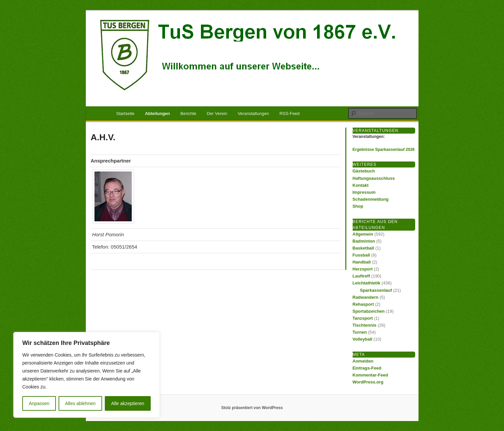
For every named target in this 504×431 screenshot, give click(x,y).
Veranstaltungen (253, 113)
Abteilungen (158, 113)
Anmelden (363, 361)
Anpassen (39, 403)
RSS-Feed (290, 113)
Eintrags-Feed (367, 368)
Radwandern (366, 297)
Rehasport (363, 304)
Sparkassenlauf (376, 290)
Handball (362, 262)
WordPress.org (368, 382)
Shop (358, 206)
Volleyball (363, 339)
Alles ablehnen (80, 403)
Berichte (188, 113)
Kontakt (361, 185)
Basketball (363, 248)
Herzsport (363, 269)
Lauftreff (361, 276)
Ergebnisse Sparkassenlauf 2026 (384, 150)
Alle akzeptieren (128, 403)
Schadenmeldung (371, 199)
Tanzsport (363, 318)
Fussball (361, 255)
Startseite (125, 113)
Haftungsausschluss (374, 178)
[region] (86, 375)
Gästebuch (364, 171)
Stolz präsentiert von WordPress (252, 408)
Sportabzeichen (369, 311)
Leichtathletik (367, 283)
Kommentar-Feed (370, 375)
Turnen (360, 332)
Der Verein (217, 113)
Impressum (364, 192)
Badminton (364, 241)
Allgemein (363, 234)
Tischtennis (365, 325)
